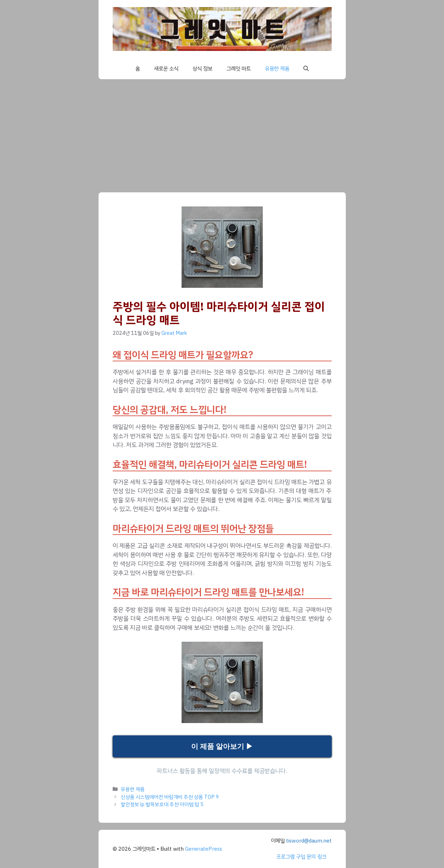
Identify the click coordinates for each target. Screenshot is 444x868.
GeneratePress (204, 849)
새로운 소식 (166, 69)
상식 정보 (202, 69)
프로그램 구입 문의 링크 (301, 857)
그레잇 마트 (239, 69)
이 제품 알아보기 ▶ (222, 746)
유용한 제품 (277, 69)
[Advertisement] (222, 132)
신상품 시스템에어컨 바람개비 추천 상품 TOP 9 (170, 797)
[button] (306, 69)
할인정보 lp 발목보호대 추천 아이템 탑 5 (162, 804)
